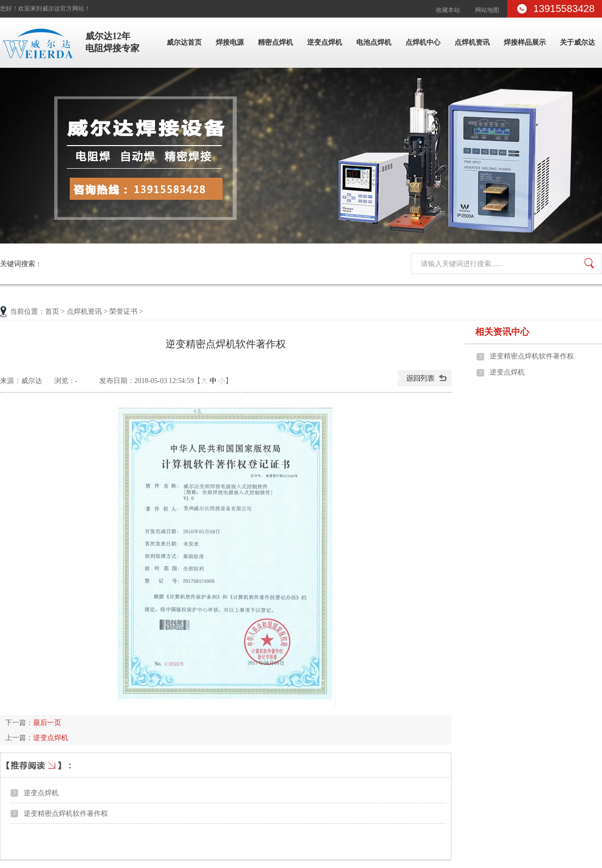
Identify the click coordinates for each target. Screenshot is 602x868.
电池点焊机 (374, 42)
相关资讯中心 (502, 332)
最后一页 (47, 722)
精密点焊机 (275, 42)
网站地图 (487, 10)
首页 (52, 312)
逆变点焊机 (325, 42)
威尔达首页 (184, 42)
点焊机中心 (423, 42)
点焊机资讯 (472, 42)
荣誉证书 (123, 312)
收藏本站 (448, 10)
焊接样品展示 (525, 42)
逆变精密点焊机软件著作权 (66, 813)
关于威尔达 (577, 42)
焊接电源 (230, 42)
